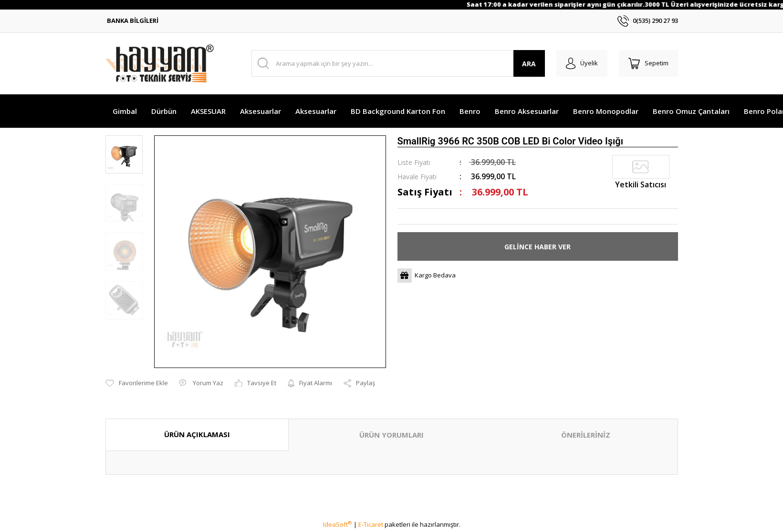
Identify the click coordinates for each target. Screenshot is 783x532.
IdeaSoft (337, 524)
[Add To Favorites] (137, 383)
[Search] (398, 63)
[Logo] (160, 63)
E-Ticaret (371, 524)
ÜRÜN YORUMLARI (391, 435)
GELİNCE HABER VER (538, 247)
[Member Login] (582, 63)
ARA (529, 64)
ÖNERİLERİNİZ (586, 435)
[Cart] (648, 63)
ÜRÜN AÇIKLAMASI (197, 434)
